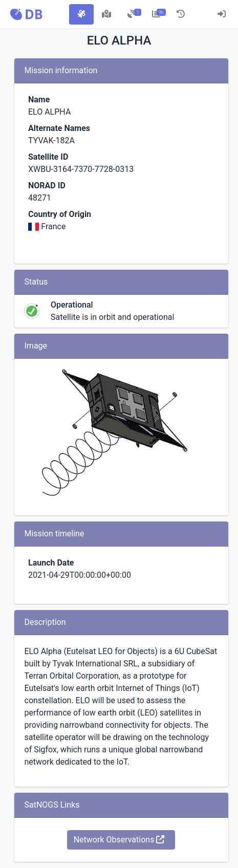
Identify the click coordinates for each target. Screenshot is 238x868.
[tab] (81, 14)
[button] (26, 14)
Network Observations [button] (119, 840)
